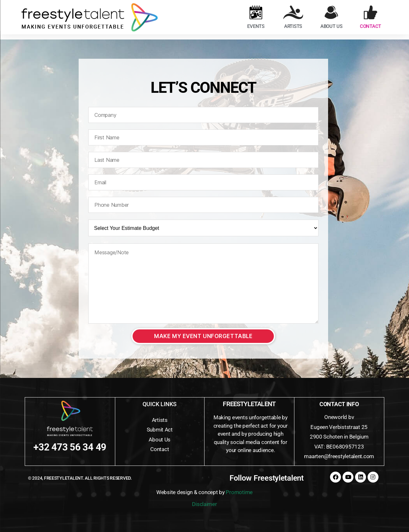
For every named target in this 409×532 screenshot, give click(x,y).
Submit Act (160, 430)
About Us (160, 440)
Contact (160, 449)
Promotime (239, 492)
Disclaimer (204, 504)
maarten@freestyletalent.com (339, 456)
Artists (160, 420)
